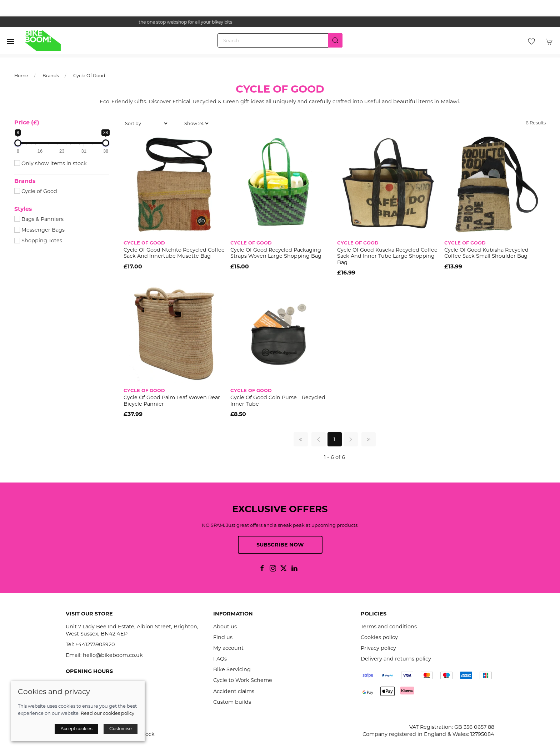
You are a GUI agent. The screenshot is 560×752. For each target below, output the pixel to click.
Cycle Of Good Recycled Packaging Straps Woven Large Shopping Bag (276, 253)
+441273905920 (95, 644)
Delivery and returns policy (396, 659)
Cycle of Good (36, 191)
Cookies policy (379, 637)
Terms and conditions (389, 627)
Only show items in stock (51, 163)
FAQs (220, 659)
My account (228, 648)
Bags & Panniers (39, 219)
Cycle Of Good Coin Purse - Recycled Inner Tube (278, 400)
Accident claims (234, 691)
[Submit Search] (335, 40)
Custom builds (232, 702)
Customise (121, 729)
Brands (51, 76)
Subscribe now (280, 545)
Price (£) (27, 122)
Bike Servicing (232, 669)
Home (21, 76)
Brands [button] (25, 181)
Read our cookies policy (107, 713)
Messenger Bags (39, 230)
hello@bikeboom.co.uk (113, 655)
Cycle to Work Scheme (243, 680)
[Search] (280, 40)
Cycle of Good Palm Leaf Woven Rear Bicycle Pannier (172, 400)
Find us (223, 637)
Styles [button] (23, 209)
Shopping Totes (38, 241)
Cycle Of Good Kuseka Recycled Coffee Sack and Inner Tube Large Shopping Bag (387, 256)
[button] (11, 41)
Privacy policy (378, 648)
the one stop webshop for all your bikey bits (280, 22)
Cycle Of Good (89, 76)
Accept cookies (76, 729)
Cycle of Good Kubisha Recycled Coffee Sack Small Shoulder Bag (486, 253)
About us (225, 627)
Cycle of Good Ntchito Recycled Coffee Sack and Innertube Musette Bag (174, 253)
